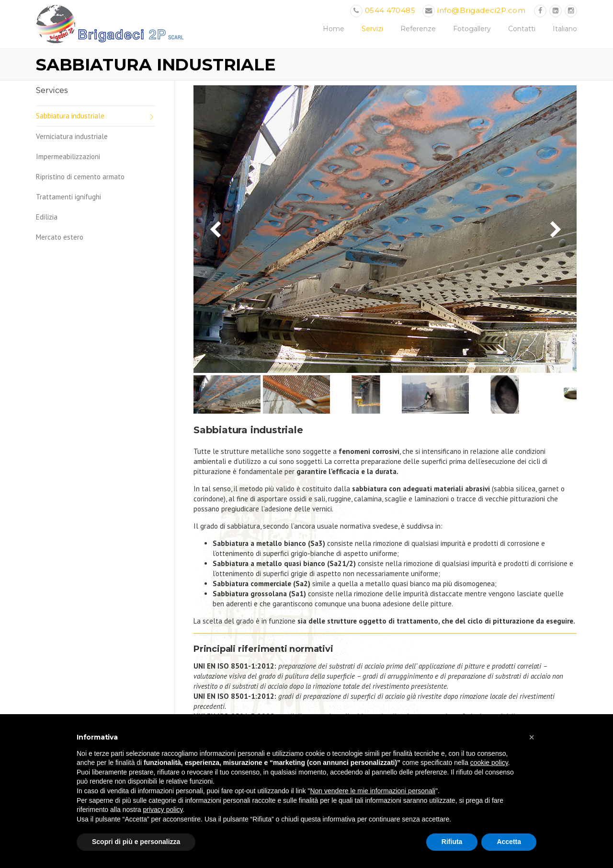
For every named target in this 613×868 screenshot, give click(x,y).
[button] (532, 737)
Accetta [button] (509, 842)
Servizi (372, 29)
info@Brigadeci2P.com (481, 10)
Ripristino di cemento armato (80, 177)
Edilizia (47, 217)
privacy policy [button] (163, 810)
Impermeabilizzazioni (68, 156)
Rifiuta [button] (452, 842)
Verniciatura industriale (72, 136)
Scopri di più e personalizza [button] (136, 842)
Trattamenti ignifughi (68, 197)
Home (334, 29)
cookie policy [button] (489, 763)
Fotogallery (472, 29)
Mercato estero (60, 237)
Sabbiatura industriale (70, 116)
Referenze (418, 29)
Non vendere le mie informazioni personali (372, 791)
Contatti (522, 29)
